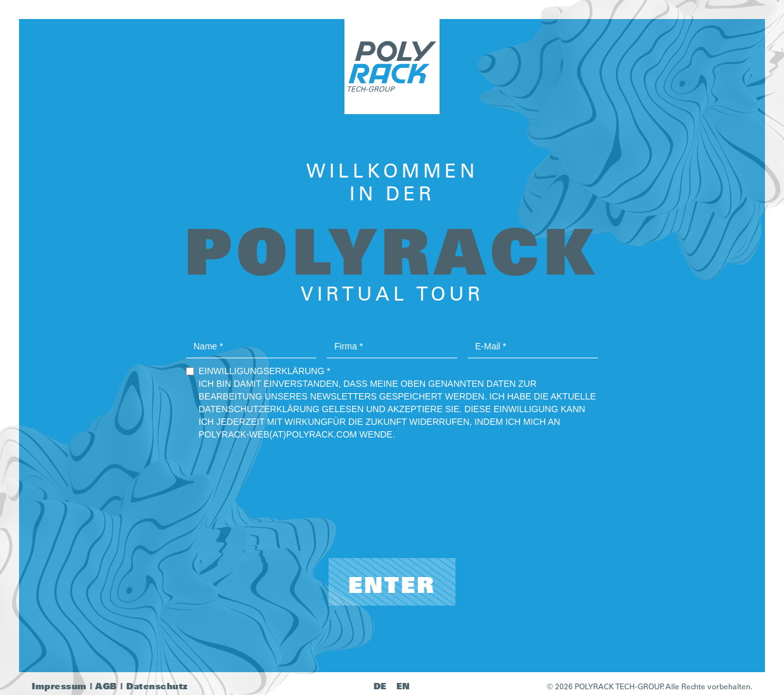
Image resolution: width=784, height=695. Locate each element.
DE (380, 686)
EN (403, 686)
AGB (106, 686)
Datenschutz (157, 686)
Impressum (59, 686)
